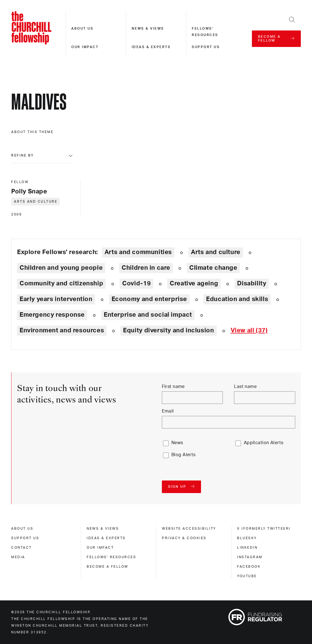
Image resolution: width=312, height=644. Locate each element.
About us (82, 29)
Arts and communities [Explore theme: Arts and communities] (138, 252)
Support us (206, 47)
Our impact (85, 47)
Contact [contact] (22, 548)
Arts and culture (36, 202)
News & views (148, 29)
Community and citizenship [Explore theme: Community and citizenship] (61, 283)
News (177, 443)
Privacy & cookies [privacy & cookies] (184, 538)
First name (173, 387)
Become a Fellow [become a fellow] (107, 567)
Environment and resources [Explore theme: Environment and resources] (62, 330)
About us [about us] (22, 529)
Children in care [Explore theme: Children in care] (146, 268)
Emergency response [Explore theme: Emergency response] (52, 315)
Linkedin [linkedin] (247, 548)
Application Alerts (264, 443)
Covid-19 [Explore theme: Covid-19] (136, 283)
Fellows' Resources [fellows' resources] (111, 557)
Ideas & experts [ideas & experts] (106, 538)
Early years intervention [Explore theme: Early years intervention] (56, 299)
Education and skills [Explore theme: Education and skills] (237, 299)
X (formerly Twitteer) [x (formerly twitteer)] (264, 529)
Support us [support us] (25, 538)
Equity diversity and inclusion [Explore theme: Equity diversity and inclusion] (168, 330)
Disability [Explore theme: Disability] (252, 283)
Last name (245, 387)
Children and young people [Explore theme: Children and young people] (61, 268)
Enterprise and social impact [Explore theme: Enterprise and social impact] (148, 315)
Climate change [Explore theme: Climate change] (213, 268)
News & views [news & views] (103, 529)
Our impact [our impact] (100, 548)
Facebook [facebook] (249, 567)
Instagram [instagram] (250, 557)
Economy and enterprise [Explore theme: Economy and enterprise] (149, 299)
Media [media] (18, 557)
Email (168, 411)
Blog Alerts (184, 455)
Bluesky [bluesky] (247, 538)
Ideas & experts (151, 47)
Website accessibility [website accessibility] (189, 529)
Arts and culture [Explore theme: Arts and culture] (216, 252)
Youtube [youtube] (247, 576)
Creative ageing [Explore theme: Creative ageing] (194, 283)
